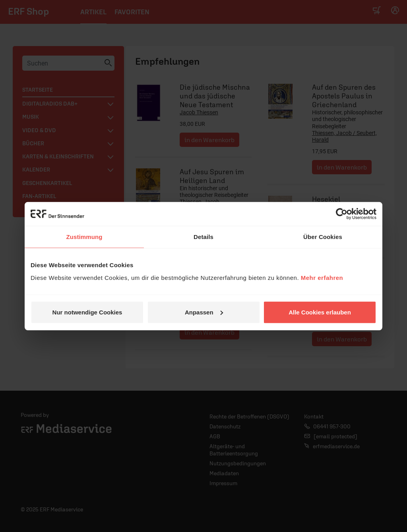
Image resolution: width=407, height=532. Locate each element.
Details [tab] (203, 237)
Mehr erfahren (322, 277)
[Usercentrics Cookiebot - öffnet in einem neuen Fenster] (342, 214)
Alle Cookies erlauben (320, 312)
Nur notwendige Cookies (87, 312)
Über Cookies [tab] (323, 237)
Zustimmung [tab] (84, 237)
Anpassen (204, 312)
